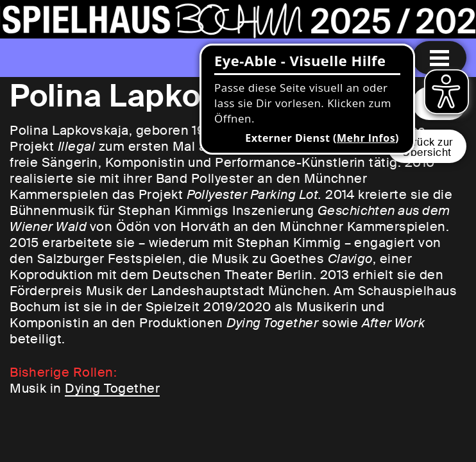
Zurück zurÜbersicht (427, 147)
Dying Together (112, 388)
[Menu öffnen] (439, 58)
